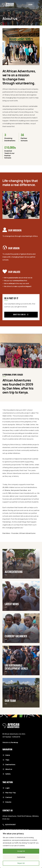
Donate (7, 802)
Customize (21, 857)
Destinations (9, 764)
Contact (7, 797)
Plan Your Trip (9, 793)
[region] (21, 849)
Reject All (21, 863)
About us (7, 769)
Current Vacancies (16, 643)
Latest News (12, 609)
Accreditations (14, 576)
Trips (6, 760)
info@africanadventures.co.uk (17, 830)
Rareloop (14, 742)
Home (6, 755)
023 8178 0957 (10, 825)
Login (30, 5)
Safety (6, 774)
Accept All (21, 851)
